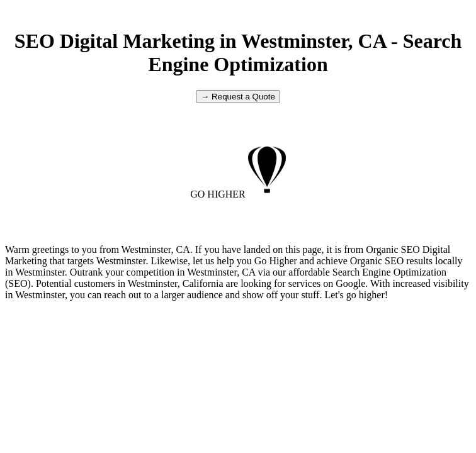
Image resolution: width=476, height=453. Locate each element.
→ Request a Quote (238, 97)
